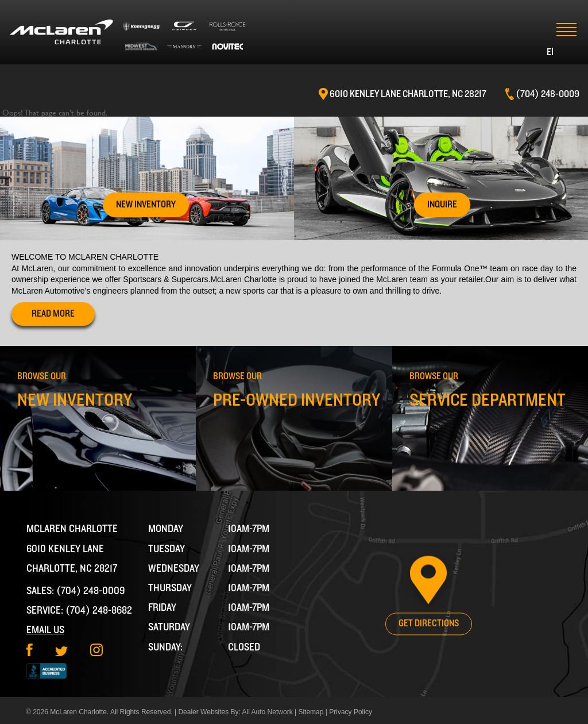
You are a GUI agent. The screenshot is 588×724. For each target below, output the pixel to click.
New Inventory (146, 205)
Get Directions (429, 623)
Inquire (442, 205)
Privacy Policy (351, 712)
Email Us (45, 630)
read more (53, 314)
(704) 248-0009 (91, 591)
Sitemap (311, 712)
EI (550, 52)
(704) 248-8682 (99, 611)
